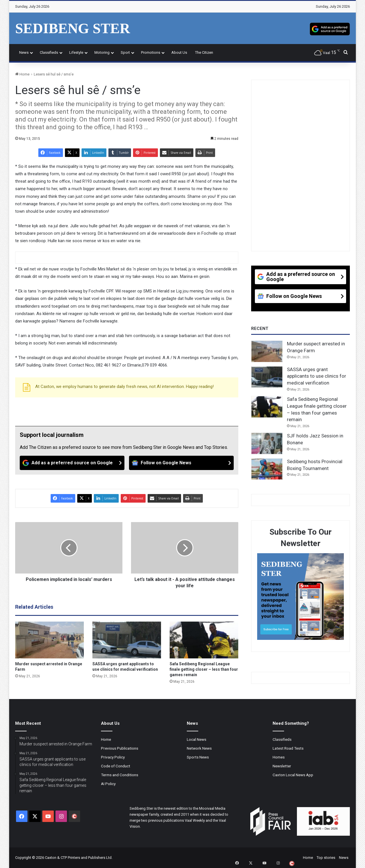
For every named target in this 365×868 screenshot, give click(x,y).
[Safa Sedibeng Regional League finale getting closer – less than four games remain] (204, 640)
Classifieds (49, 52)
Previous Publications (120, 748)
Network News (199, 748)
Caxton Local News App (293, 775)
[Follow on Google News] (181, 463)
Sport (125, 52)
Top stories (326, 858)
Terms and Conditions (120, 775)
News (24, 52)
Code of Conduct (116, 766)
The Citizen (204, 52)
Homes (279, 757)
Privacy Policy (113, 757)
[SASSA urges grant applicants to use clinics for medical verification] (127, 640)
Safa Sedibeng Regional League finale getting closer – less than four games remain (204, 669)
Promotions (151, 52)
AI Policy (108, 784)
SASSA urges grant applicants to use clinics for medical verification (317, 376)
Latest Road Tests (288, 748)
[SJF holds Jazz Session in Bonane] (267, 443)
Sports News (198, 757)
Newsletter (282, 766)
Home (22, 74)
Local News (197, 739)
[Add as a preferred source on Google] (330, 28)
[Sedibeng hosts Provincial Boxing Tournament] (267, 469)
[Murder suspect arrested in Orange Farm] (49, 640)
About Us (179, 52)
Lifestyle (76, 52)
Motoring (102, 52)
